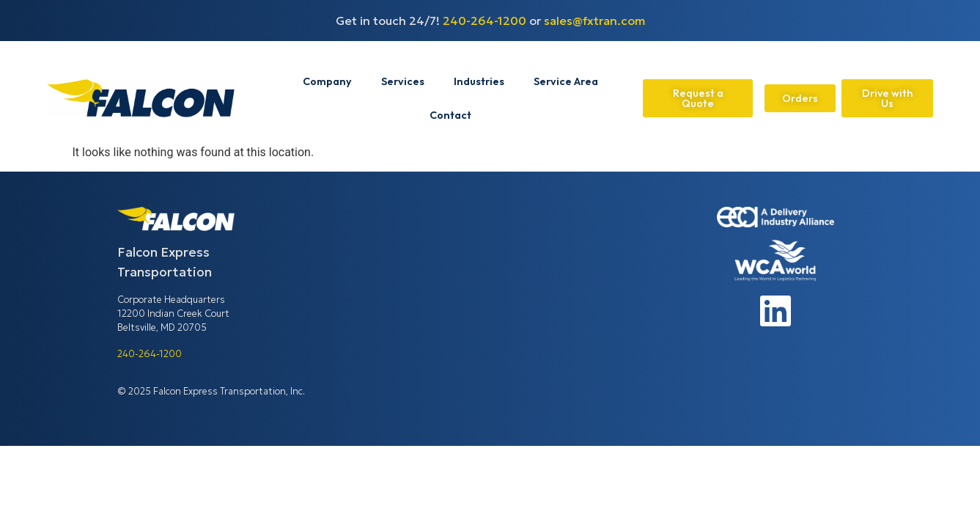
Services (403, 81)
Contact (450, 115)
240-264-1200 (485, 21)
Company (327, 81)
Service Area (566, 81)
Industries (479, 81)
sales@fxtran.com (594, 21)
